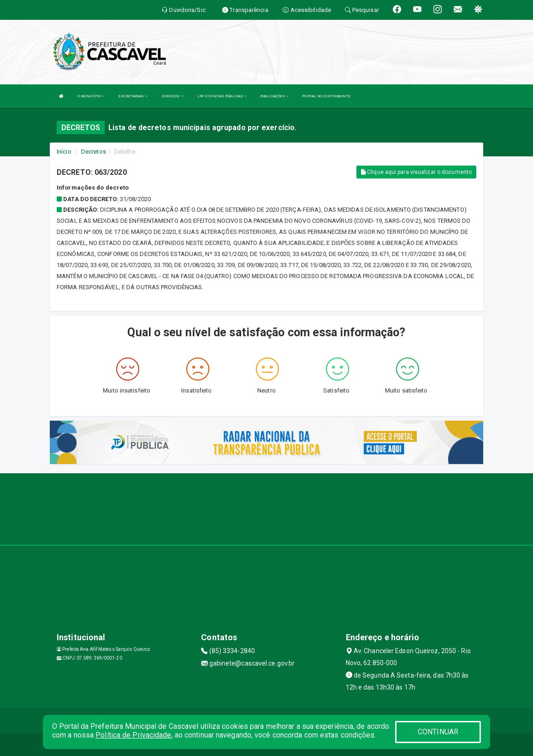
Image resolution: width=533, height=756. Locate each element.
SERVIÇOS (172, 96)
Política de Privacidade (133, 735)
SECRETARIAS (133, 96)
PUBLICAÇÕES (274, 96)
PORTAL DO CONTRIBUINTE (326, 96)
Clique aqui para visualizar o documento (416, 172)
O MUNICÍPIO (91, 96)
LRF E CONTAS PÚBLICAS (222, 96)
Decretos (94, 152)
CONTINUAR (438, 732)
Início (64, 152)
